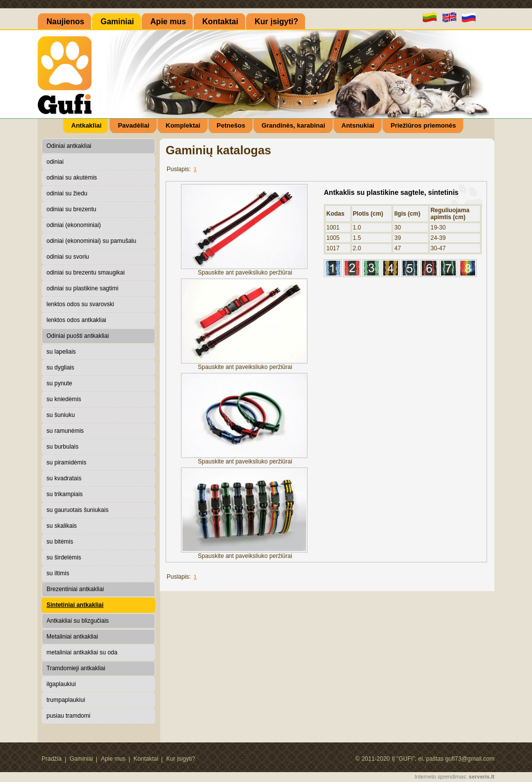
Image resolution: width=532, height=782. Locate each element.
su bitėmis (60, 542)
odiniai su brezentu (71, 209)
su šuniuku (61, 415)
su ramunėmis (65, 431)
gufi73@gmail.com (470, 759)
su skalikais (62, 526)
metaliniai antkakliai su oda (82, 652)
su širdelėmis (64, 557)
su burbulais (63, 447)
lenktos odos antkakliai (76, 320)
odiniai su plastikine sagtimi (82, 288)
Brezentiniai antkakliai (75, 589)
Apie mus (113, 759)
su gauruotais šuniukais (77, 510)
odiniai (55, 162)
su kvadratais (64, 478)
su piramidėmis (66, 462)
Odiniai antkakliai (69, 146)
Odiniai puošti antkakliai (78, 336)
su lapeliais (61, 352)
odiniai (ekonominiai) (74, 225)
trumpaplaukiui (66, 700)
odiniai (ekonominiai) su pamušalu (91, 241)
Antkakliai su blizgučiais (78, 621)
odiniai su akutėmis (72, 178)
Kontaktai (146, 759)
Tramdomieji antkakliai (76, 668)
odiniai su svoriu (68, 257)
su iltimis (58, 573)
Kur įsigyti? (181, 759)
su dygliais (60, 368)
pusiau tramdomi (68, 716)
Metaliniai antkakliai (72, 637)
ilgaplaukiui (61, 684)
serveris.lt (482, 777)
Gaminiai (81, 759)
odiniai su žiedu (67, 193)
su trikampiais (65, 494)
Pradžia (52, 759)
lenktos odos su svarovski (80, 304)
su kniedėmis (64, 399)
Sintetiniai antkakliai (75, 605)
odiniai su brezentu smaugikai (86, 273)
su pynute (59, 383)
